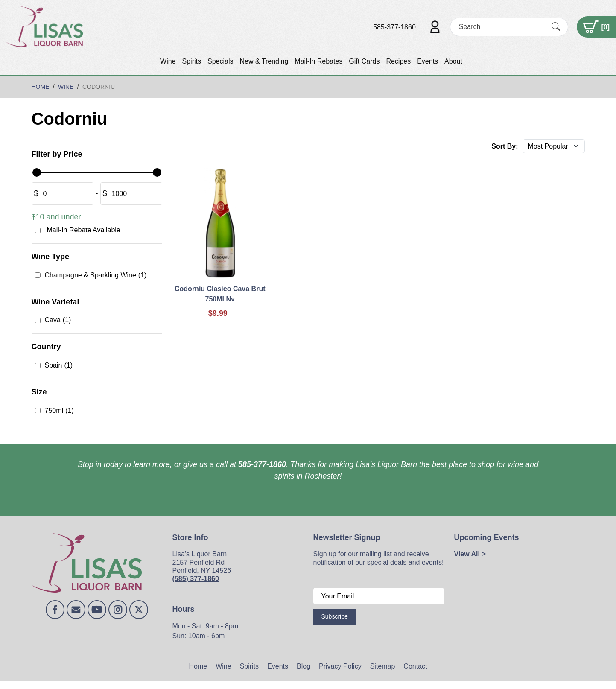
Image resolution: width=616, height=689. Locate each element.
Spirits (192, 61)
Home (198, 666)
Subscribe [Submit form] (335, 616)
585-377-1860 (394, 27)
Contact (415, 666)
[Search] (502, 27)
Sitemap (383, 666)
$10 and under (56, 217)
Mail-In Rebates (318, 61)
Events (428, 61)
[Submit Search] (556, 27)
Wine (168, 61)
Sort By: (505, 146)
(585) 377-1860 (196, 579)
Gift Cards (364, 61)
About (453, 61)
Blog (304, 666)
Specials (220, 61)
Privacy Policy (340, 666)
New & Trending (264, 61)
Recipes (398, 61)
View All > (470, 554)
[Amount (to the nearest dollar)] (66, 194)
